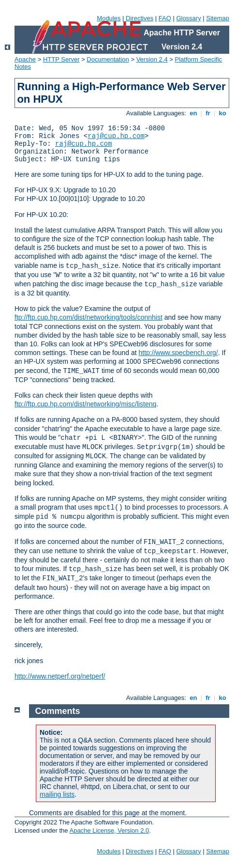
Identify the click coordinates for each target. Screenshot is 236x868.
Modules (109, 18)
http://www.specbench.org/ (178, 353)
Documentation (108, 59)
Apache (25, 59)
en (193, 113)
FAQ (165, 18)
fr (208, 113)
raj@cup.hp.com (116, 136)
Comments (58, 711)
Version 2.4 (152, 59)
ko (222, 113)
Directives (140, 18)
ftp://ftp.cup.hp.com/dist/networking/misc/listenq (85, 404)
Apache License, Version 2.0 (109, 830)
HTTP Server (61, 59)
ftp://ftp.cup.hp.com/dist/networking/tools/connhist (88, 317)
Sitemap (218, 18)
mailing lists (57, 794)
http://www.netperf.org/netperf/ (60, 676)
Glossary (188, 18)
